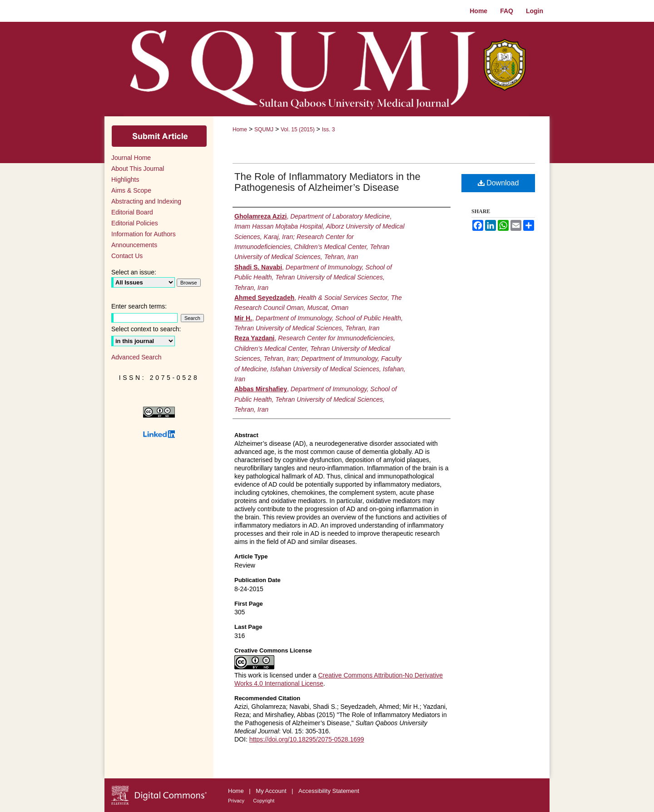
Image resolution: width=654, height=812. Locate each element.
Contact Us (127, 256)
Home (240, 130)
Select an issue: (134, 272)
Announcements (134, 245)
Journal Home (131, 158)
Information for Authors (144, 234)
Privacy (237, 801)
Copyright (264, 801)
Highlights (125, 179)
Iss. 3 (329, 130)
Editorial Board (132, 212)
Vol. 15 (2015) (298, 130)
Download (498, 183)
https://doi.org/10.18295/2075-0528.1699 (307, 739)
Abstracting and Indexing (146, 201)
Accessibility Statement (329, 791)
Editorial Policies (135, 223)
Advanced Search (136, 357)
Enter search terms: (139, 306)
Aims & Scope (131, 190)
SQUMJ (264, 130)
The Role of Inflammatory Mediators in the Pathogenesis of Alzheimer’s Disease (327, 182)
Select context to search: (146, 329)
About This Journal (138, 169)
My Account (272, 791)
